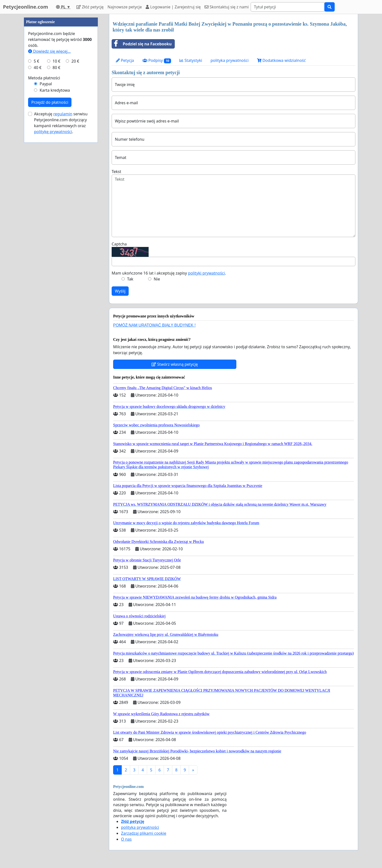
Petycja (125, 60)
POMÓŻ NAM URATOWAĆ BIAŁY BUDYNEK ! (154, 325)
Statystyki (191, 60)
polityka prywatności (229, 60)
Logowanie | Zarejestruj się (173, 7)
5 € (36, 61)
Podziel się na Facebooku (142, 44)
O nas (126, 839)
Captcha (119, 244)
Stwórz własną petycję (175, 364)
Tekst (116, 172)
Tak (130, 279)
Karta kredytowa (55, 90)
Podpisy (157, 61)
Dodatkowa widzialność (281, 60)
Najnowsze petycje (125, 7)
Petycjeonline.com (26, 7)
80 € (56, 68)
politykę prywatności (53, 132)
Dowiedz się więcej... (49, 51)
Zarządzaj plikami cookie (144, 833)
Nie (157, 279)
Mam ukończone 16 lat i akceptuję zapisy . (169, 273)
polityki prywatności (207, 273)
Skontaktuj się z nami (227, 7)
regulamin (63, 114)
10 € (56, 61)
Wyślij (120, 291)
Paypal (46, 84)
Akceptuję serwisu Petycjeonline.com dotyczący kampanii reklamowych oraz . (61, 123)
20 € (75, 61)
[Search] (288, 7)
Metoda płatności (44, 78)
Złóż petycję (90, 7)
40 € (38, 68)
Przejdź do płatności (50, 102)
